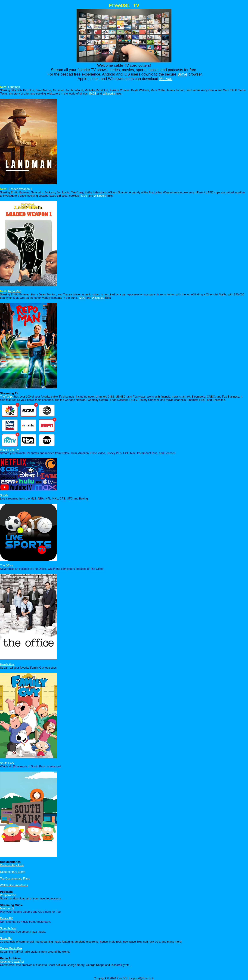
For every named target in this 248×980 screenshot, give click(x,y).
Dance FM (7, 918)
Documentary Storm (13, 872)
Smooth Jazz (8, 928)
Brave (182, 74)
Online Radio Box (11, 948)
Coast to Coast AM (12, 962)
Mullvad (166, 79)
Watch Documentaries (14, 885)
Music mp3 (7, 908)
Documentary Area (12, 865)
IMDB (93, 94)
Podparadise (8, 895)
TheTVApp (7, 397)
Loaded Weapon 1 (20, 189)
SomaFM (6, 938)
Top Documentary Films (15, 879)
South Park (7, 763)
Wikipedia (109, 94)
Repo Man (15, 291)
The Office (7, 566)
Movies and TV (9, 450)
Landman (14, 87)
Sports (4, 495)
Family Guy (7, 664)
